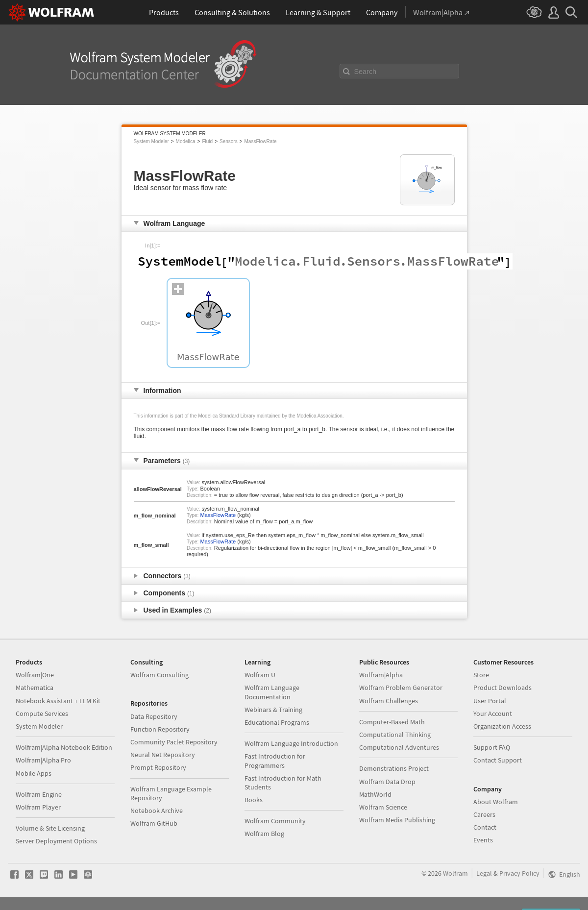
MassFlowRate (261, 141)
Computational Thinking (395, 735)
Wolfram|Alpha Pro (43, 760)
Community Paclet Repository (174, 742)
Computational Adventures (399, 747)
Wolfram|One (35, 675)
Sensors (229, 141)
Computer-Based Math (392, 722)
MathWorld (375, 794)
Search (366, 72)
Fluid (207, 141)
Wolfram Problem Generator (401, 688)
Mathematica (35, 688)
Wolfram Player (38, 807)
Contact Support (498, 760)
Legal (484, 873)
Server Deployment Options (56, 841)
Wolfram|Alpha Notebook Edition (64, 747)
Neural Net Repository (163, 755)
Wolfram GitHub (154, 823)
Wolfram (455, 873)
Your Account (493, 713)
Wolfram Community (275, 821)
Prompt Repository (158, 767)
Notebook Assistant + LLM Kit (58, 701)
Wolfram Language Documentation (272, 692)
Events (483, 840)
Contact (485, 827)
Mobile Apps (34, 773)
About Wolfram (496, 802)
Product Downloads (502, 688)
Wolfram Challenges (389, 701)
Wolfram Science (383, 807)
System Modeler (151, 141)
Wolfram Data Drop (387, 782)
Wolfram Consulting (159, 675)
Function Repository (160, 729)
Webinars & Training (273, 710)
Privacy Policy (519, 873)
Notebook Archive (157, 811)
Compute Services (42, 713)
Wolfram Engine (39, 794)
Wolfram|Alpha (381, 675)
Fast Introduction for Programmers (275, 761)
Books (254, 800)
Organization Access (502, 726)
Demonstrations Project (394, 768)
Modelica (186, 141)
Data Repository (154, 716)
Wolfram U (260, 675)
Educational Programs (277, 722)
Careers (484, 814)
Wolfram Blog (264, 834)
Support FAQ (492, 747)
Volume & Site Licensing (50, 828)
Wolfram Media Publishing (397, 820)
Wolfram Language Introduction (291, 743)
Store (481, 675)
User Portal (490, 701)
